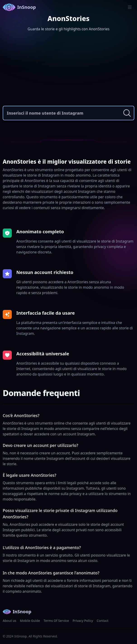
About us (10, 621)
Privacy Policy (83, 621)
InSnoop (19, 7)
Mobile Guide (30, 621)
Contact (103, 621)
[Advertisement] (68, 70)
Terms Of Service (56, 621)
